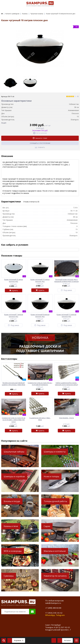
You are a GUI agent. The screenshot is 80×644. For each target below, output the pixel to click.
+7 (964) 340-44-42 (54, 613)
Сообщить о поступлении (40, 143)
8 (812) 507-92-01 (62, 627)
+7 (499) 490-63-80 (53, 608)
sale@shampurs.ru (53, 603)
